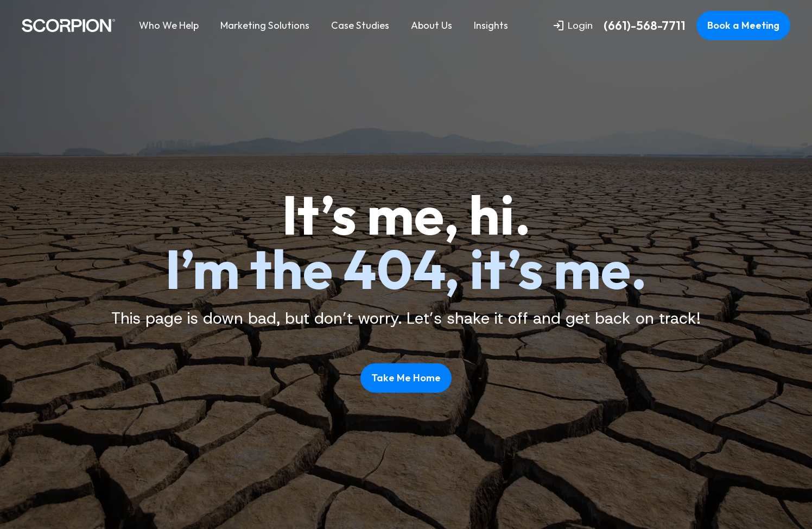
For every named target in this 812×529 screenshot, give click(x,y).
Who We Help (169, 25)
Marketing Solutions (265, 25)
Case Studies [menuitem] (360, 25)
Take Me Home (406, 378)
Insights (491, 25)
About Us (432, 25)
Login (573, 26)
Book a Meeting (743, 25)
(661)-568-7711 (645, 26)
